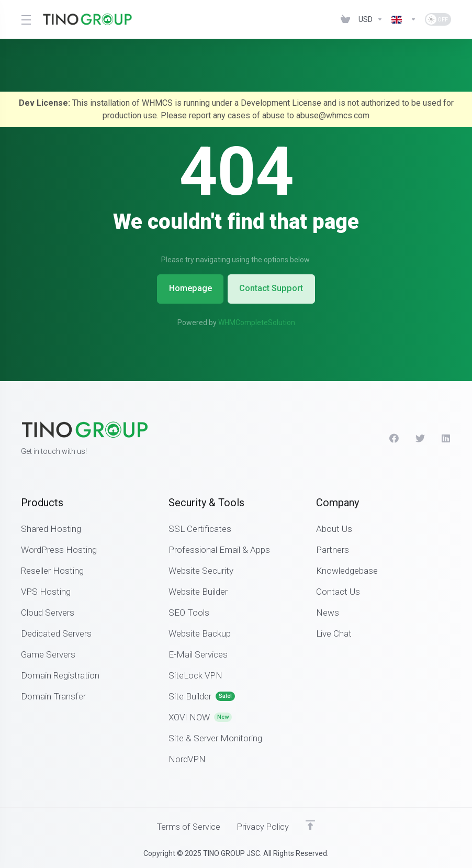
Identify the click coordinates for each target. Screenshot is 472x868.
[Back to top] (312, 825)
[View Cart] (345, 19)
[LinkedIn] (446, 438)
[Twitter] (420, 438)
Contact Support (274, 288)
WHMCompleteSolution (257, 322)
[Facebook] (394, 438)
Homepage (188, 288)
